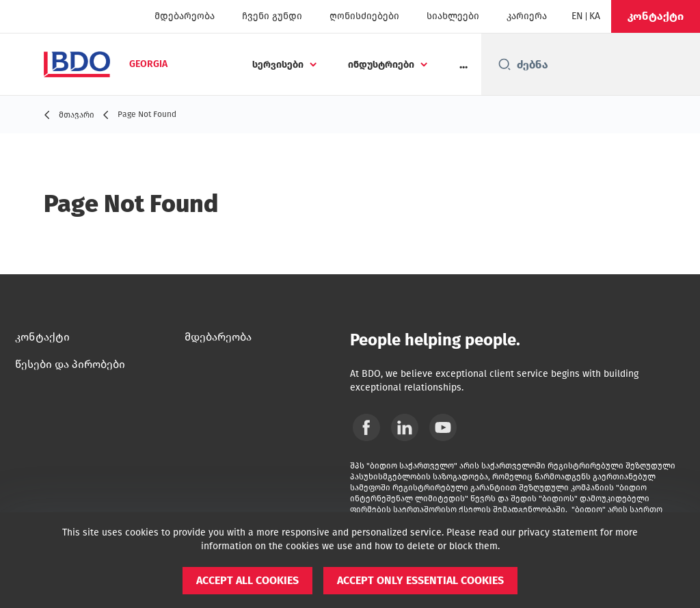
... (463, 64)
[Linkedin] (405, 427)
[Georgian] (595, 16)
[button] (656, 16)
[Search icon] (504, 64)
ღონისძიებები (364, 16)
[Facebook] (366, 427)
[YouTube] (443, 427)
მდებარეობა (185, 16)
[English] (577, 16)
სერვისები (278, 65)
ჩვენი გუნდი (272, 16)
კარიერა (527, 16)
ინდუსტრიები (381, 65)
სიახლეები (453, 16)
